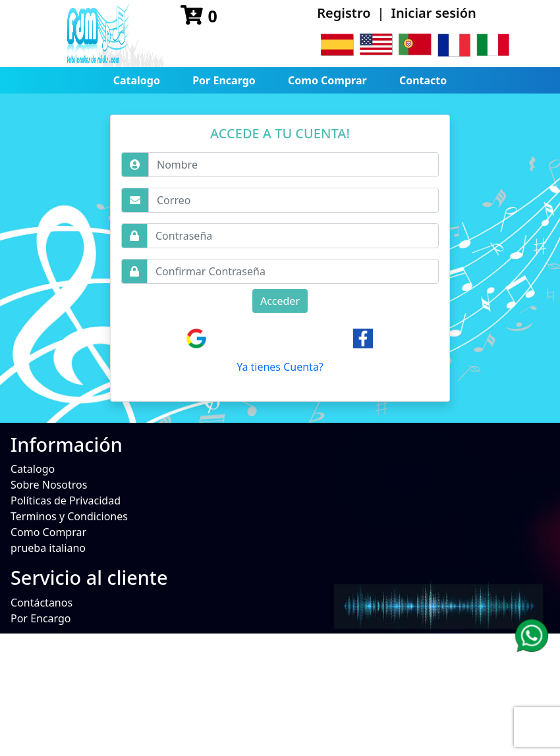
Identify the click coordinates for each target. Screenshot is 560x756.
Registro (344, 13)
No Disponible (45, 672)
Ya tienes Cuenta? (280, 367)
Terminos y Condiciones (69, 516)
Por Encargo (224, 80)
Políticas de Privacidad (66, 500)
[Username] (294, 165)
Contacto (423, 80)
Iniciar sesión (434, 13)
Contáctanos (42, 603)
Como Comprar (327, 80)
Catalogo (137, 80)
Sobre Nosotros (49, 485)
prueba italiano (48, 548)
